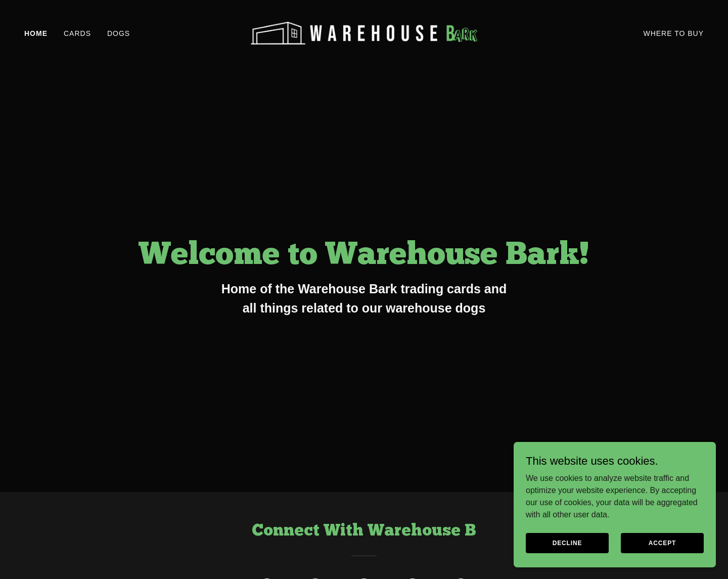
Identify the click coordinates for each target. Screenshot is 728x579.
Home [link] (36, 33)
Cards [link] (77, 33)
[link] (364, 33)
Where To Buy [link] (673, 33)
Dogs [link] (119, 33)
